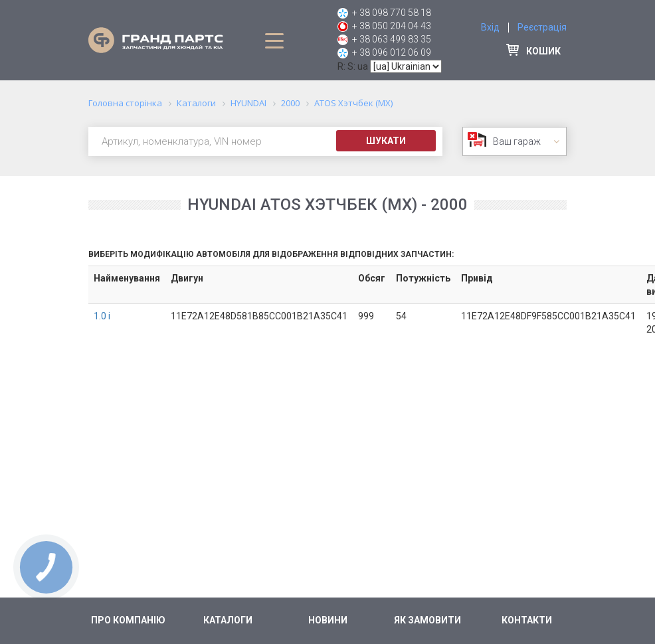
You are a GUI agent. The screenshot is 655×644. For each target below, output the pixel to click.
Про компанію (128, 620)
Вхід (490, 27)
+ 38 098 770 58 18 (392, 13)
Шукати (386, 141)
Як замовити (427, 620)
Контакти (527, 620)
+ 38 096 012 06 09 (392, 52)
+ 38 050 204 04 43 (392, 26)
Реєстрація (542, 27)
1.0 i (102, 316)
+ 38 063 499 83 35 (392, 39)
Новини (328, 620)
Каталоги (228, 620)
